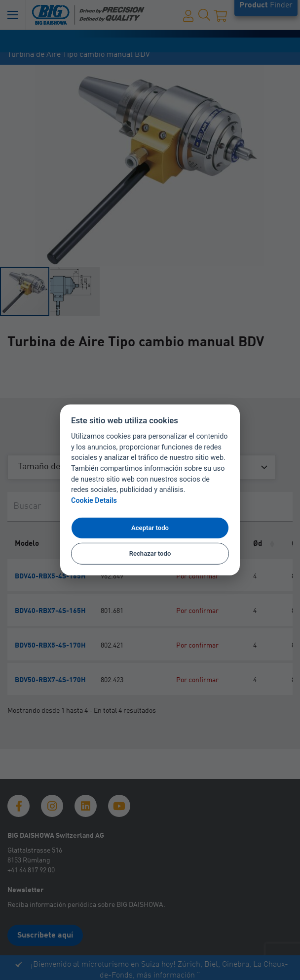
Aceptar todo (150, 528)
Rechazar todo (150, 553)
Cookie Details (94, 501)
